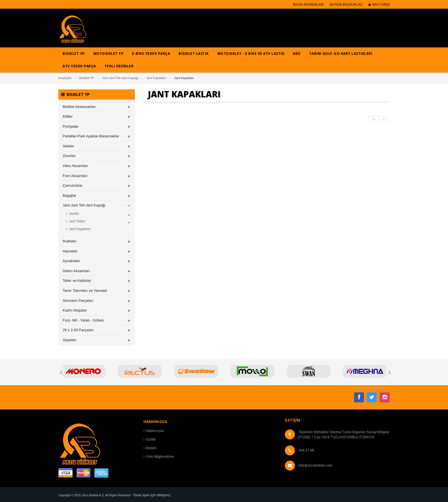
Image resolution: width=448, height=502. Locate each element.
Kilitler (68, 116)
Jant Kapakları (156, 78)
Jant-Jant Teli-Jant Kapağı (120, 78)
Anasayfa (65, 78)
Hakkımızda (155, 431)
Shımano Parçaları (78, 301)
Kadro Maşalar (75, 310)
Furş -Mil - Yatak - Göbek (83, 320)
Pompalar (71, 126)
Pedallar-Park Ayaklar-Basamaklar (91, 136)
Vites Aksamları (75, 166)
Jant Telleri (77, 221)
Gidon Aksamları (76, 271)
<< (374, 120)
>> (384, 120)
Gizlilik (151, 439)
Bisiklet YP (87, 78)
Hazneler (70, 251)
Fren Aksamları (75, 176)
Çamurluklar (73, 185)
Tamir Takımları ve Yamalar (85, 291)
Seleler (68, 146)
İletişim (151, 448)
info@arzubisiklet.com (316, 465)
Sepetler (69, 340)
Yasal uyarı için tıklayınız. (152, 495)
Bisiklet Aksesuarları (79, 107)
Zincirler (69, 156)
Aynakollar (71, 261)
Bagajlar (69, 195)
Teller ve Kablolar (77, 281)
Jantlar (74, 214)
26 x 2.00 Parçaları (78, 330)
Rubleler (69, 241)
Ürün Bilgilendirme (160, 457)
